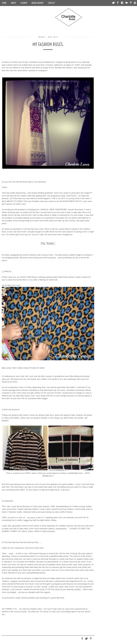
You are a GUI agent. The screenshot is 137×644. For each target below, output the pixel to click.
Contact (52, 3)
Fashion (24, 3)
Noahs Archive (38, 3)
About (14, 3)
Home (4, 3)
